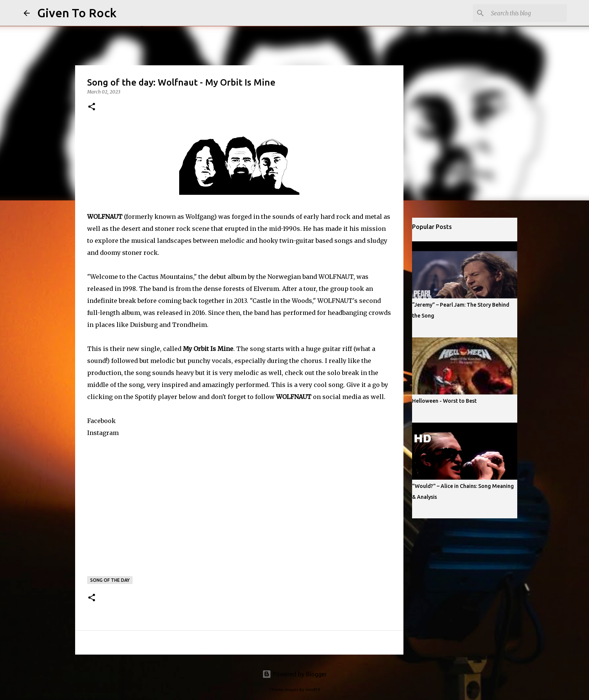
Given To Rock (77, 13)
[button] (92, 107)
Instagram (103, 433)
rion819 (313, 689)
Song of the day (110, 580)
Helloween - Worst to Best (444, 401)
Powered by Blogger (294, 674)
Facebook (101, 421)
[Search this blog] (527, 13)
